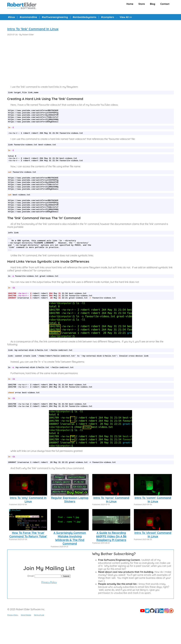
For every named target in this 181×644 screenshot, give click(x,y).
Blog (153, 4)
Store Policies (26, 638)
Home (130, 4)
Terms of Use (39, 638)
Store (142, 4)
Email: (31, 599)
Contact (165, 4)
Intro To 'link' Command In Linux (33, 29)
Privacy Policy (49, 606)
